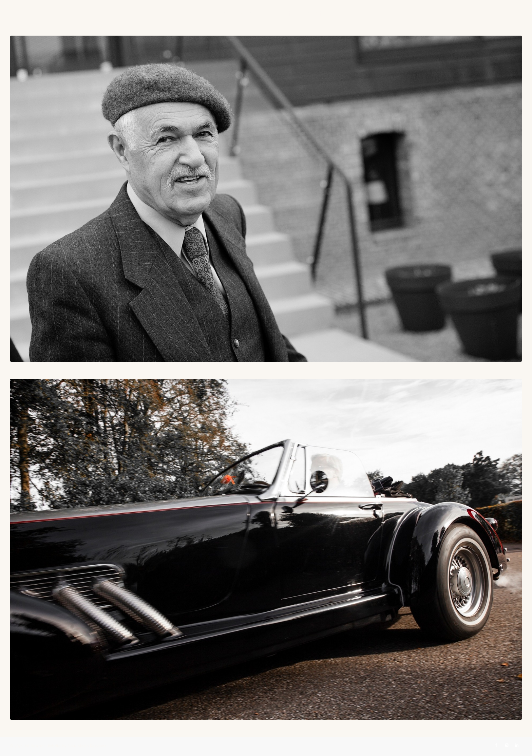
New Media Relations (87, 746)
